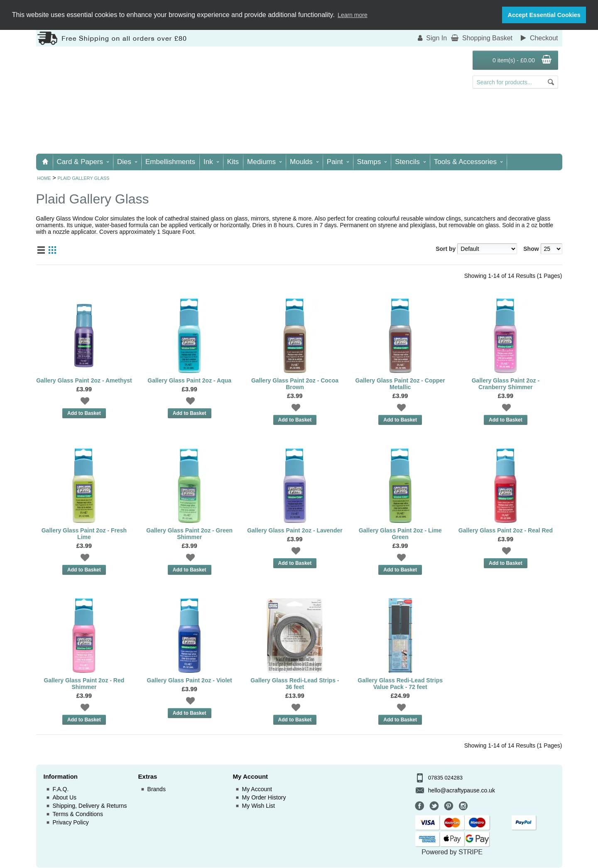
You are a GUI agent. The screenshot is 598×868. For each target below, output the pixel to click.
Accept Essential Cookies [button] (544, 15)
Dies (127, 162)
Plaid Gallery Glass (83, 178)
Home (44, 178)
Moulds (304, 162)
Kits (233, 162)
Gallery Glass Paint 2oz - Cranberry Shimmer (506, 384)
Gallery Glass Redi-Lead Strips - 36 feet (295, 684)
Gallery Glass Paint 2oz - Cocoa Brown (295, 384)
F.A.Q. (61, 789)
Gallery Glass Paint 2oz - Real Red (506, 530)
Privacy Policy (71, 822)
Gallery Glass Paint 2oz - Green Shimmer (189, 534)
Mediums (264, 162)
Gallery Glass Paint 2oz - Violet (190, 680)
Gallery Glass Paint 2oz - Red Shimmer (84, 684)
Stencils (410, 162)
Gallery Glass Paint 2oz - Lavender (295, 530)
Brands (157, 789)
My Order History (264, 797)
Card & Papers (83, 162)
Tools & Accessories (468, 162)
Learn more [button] (353, 15)
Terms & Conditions (78, 814)
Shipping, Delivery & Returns (90, 806)
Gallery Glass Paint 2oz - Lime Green (400, 534)
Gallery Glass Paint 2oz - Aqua (189, 380)
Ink (211, 162)
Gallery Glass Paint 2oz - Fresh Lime (84, 534)
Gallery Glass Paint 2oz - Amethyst (84, 380)
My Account (257, 789)
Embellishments (170, 162)
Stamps (372, 162)
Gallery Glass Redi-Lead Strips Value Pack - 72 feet (400, 684)
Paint (338, 162)
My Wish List (259, 806)
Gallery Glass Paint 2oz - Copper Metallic (400, 384)
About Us (65, 797)
